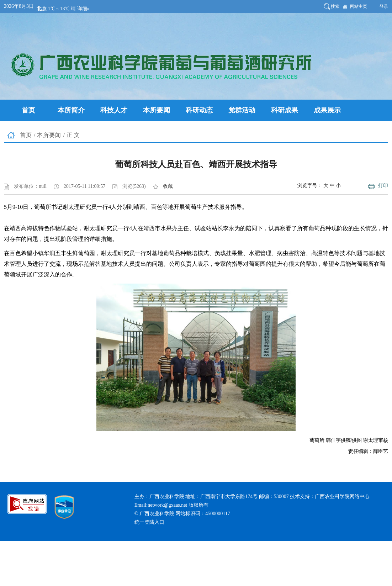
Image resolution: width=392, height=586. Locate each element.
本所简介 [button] (71, 110)
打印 (383, 186)
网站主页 (359, 6)
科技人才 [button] (114, 110)
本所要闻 (49, 135)
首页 (26, 135)
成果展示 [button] (327, 110)
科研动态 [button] (199, 110)
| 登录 (383, 6)
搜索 (335, 6)
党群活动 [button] (242, 110)
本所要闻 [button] (157, 110)
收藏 (168, 186)
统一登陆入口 (149, 522)
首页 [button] (28, 110)
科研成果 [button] (285, 110)
